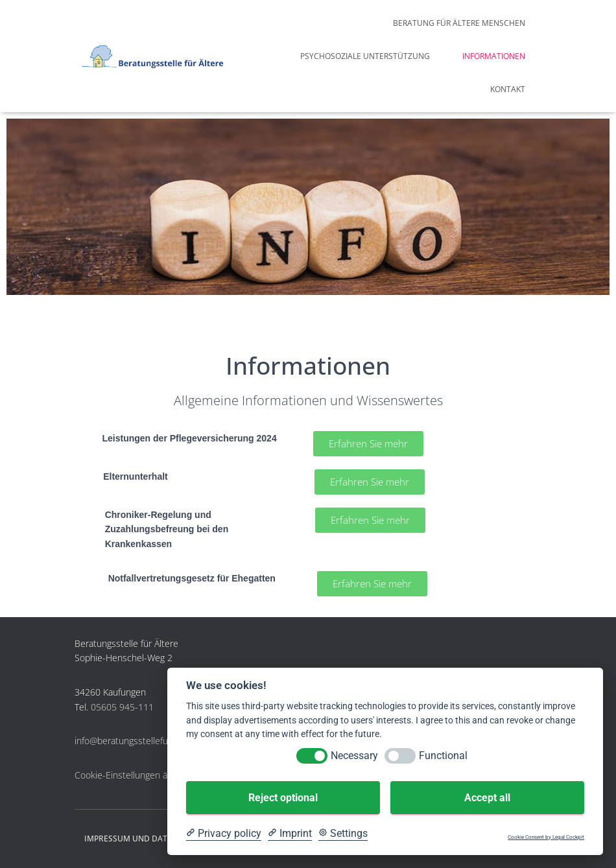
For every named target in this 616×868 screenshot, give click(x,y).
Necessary (354, 756)
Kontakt (508, 89)
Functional (443, 756)
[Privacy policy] (224, 834)
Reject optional (283, 798)
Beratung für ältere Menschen (459, 23)
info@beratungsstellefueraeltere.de (146, 741)
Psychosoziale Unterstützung (365, 56)
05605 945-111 (122, 707)
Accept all (487, 798)
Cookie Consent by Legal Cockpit (546, 837)
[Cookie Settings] (343, 834)
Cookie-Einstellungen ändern (133, 775)
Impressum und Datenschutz (146, 839)
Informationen (494, 56)
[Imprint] (290, 834)
